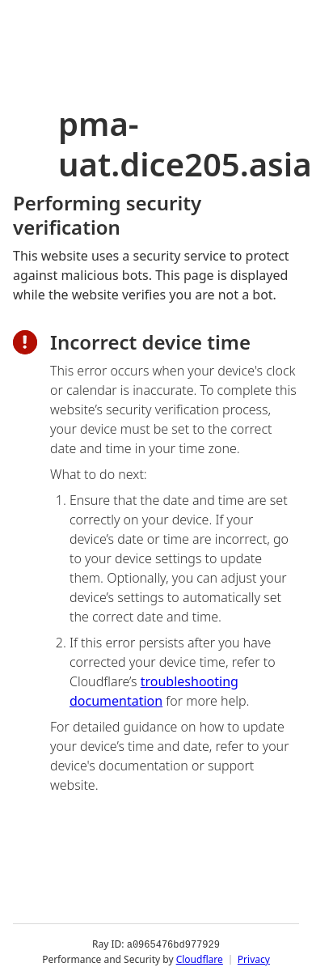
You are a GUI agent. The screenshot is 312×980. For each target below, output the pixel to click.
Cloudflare (200, 959)
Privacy (254, 959)
